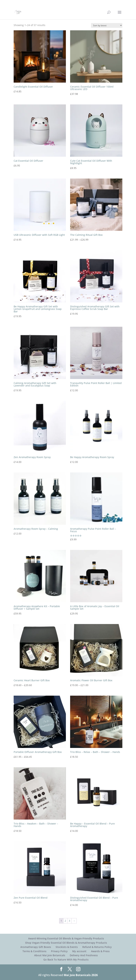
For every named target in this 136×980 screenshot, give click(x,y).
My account (79, 951)
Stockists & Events (67, 947)
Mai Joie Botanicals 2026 (81, 975)
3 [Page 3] (69, 921)
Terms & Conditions (34, 951)
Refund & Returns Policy (97, 947)
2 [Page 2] (65, 921)
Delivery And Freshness (84, 955)
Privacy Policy (59, 951)
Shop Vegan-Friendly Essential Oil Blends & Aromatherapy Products (66, 943)
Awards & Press (100, 951)
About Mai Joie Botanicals (50, 955)
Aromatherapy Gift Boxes (36, 947)
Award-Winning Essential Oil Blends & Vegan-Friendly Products (66, 938)
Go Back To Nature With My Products (66, 960)
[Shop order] (107, 25)
